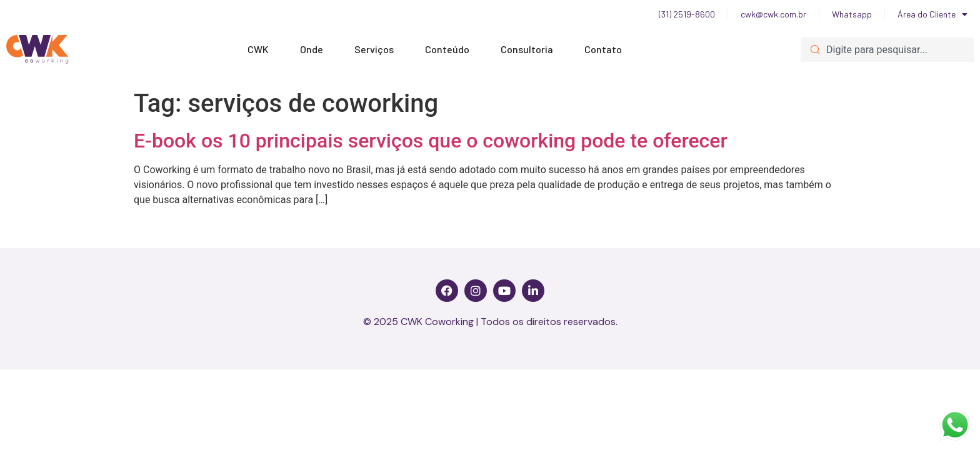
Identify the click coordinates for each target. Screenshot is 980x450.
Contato (603, 49)
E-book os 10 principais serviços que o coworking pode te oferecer (431, 141)
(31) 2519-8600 (687, 14)
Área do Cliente (932, 14)
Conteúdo (450, 49)
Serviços (377, 49)
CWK (261, 49)
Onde (315, 49)
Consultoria (530, 49)
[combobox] (887, 50)
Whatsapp (852, 14)
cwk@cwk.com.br (773, 14)
